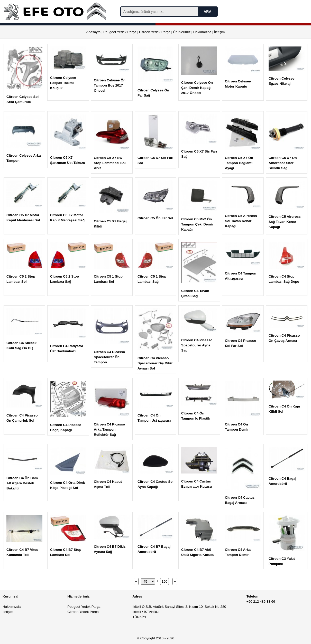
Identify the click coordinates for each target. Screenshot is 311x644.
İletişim (219, 32)
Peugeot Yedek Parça (120, 32)
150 (164, 581)
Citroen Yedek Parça (155, 32)
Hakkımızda (202, 32)
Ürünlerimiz (182, 32)
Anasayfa (94, 32)
